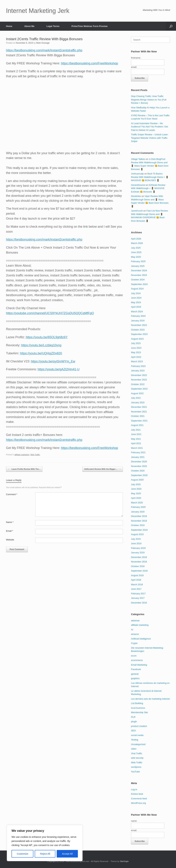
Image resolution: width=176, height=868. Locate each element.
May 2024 (136, 302)
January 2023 (138, 371)
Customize (23, 854)
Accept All (67, 854)
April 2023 (136, 357)
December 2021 (139, 407)
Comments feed (139, 799)
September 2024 (139, 284)
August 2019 (137, 534)
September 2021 (139, 421)
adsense (135, 621)
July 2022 (136, 398)
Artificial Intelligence (141, 639)
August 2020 (137, 480)
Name (10, 522)
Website (10, 540)
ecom (134, 656)
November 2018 (139, 562)
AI (132, 630)
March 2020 (137, 503)
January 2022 (138, 402)
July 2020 (136, 484)
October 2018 (138, 566)
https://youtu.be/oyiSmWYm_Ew (53, 361)
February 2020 (138, 507)
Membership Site (139, 712)
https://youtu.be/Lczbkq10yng (41, 345)
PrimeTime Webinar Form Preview (90, 26)
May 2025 (136, 257)
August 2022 (137, 393)
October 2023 (138, 330)
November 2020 (139, 466)
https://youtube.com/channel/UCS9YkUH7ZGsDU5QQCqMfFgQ (50, 313)
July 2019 (136, 539)
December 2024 (139, 270)
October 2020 (138, 471)
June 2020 (136, 489)
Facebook (136, 669)
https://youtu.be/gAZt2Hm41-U (59, 369)
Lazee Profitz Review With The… (24, 469)
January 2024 (138, 321)
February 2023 (138, 366)
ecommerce (137, 660)
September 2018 (139, 571)
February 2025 (138, 261)
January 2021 (138, 457)
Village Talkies (138, 159)
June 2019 (136, 543)
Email (10, 531)
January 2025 (138, 266)
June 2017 (136, 589)
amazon (135, 634)
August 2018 (137, 575)
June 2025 (136, 252)
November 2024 (139, 275)
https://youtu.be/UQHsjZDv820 (41, 353)
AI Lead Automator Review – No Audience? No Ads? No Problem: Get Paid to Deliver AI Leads (149, 127)
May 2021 (136, 439)
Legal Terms (53, 26)
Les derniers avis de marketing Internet (150, 699)
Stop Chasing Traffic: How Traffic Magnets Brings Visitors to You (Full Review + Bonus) (149, 100)
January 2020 (138, 512)
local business (138, 708)
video (134, 749)
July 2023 (136, 343)
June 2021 (136, 434)
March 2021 (137, 448)
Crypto (134, 643)
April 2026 (136, 239)
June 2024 (136, 298)
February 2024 (138, 316)
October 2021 (138, 416)
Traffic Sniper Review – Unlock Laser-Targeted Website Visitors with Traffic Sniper (150, 138)
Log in (134, 789)
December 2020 (139, 462)
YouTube (135, 772)
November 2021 (139, 412)
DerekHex (136, 196)
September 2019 (139, 530)
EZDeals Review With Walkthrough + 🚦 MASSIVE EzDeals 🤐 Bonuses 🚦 (148, 188)
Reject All (45, 854)
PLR (133, 717)
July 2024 (136, 293)
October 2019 (138, 525)
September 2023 (139, 334)
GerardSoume (138, 185)
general (135, 674)
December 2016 (139, 603)
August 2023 (137, 339)
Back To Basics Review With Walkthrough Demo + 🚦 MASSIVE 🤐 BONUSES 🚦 (150, 177)
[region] (45, 843)
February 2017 (138, 594)
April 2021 (136, 443)
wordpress (136, 767)
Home (9, 26)
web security (137, 758)
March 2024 (137, 312)
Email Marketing (139, 665)
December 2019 (139, 516)
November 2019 (139, 521)
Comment (12, 494)
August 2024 (137, 289)
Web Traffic (35, 455)
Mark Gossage (43, 43)
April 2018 (136, 580)
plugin (134, 721)
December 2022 (139, 375)
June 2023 (136, 348)
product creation (139, 726)
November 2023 (139, 325)
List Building (137, 703)
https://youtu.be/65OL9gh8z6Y (47, 337)
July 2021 (136, 430)
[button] (171, 26)
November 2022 (139, 380)
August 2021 (137, 425)
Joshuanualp (137, 174)
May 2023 (136, 352)
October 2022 (138, 384)
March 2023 (137, 361)
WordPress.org (138, 803)
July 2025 (136, 248)
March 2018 (137, 584)
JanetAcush (137, 211)
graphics (135, 678)
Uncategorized (138, 744)
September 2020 (139, 475)
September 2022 (139, 389)
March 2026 (137, 243)
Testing (134, 740)
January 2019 (138, 553)
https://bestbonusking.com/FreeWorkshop (90, 63)
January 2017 (138, 598)
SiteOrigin (124, 861)
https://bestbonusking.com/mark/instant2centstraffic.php (44, 50)
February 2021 (138, 452)
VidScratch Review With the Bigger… (103, 469)
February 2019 (138, 548)
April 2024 (136, 307)
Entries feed (137, 794)
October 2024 (138, 280)
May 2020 (136, 493)
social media (137, 735)
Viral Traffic (137, 753)
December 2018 (139, 557)
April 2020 (136, 498)
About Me (29, 26)
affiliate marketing (22, 455)
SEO (133, 731)
